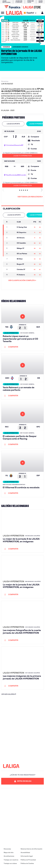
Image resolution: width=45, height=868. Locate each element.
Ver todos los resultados (30, 197)
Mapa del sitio (9, 852)
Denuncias (7, 849)
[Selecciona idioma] (31, 13)
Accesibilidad (25, 852)
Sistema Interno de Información (31, 849)
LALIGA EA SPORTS (13, 124)
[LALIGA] (14, 13)
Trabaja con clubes (10, 863)
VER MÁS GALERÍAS (9, 694)
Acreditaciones (9, 856)
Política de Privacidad (28, 860)
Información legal (27, 856)
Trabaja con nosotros (11, 860)
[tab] (13, 124)
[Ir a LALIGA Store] (22, 7)
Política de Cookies (27, 863)
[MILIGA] (42, 13)
